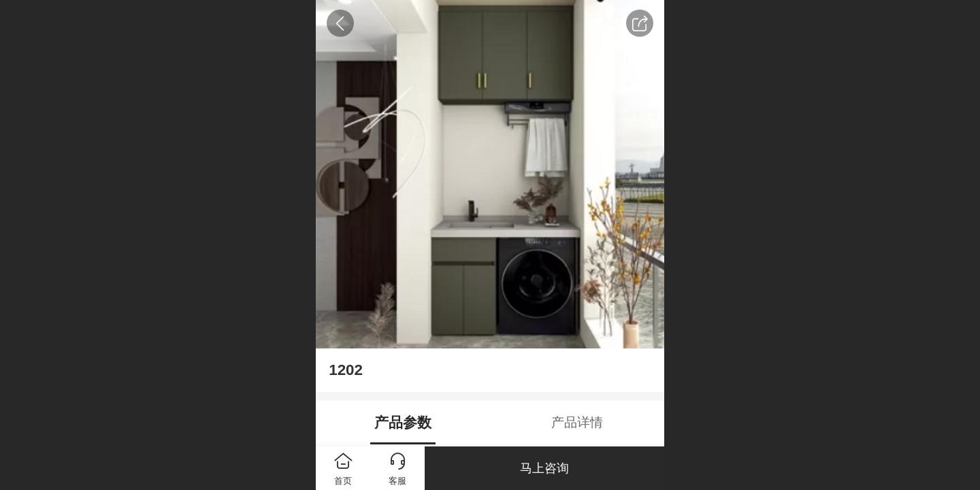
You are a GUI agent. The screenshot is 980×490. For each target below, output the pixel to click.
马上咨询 (544, 468)
